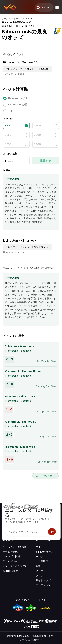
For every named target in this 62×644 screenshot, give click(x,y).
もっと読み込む (45, 476)
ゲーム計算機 (10, 552)
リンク (39, 556)
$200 (37, 125)
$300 (37, 135)
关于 (38, 547)
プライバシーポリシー (31, 640)
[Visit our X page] (13, 529)
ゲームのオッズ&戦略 (15, 547)
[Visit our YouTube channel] (5, 529)
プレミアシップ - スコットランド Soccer (28, 69)
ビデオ (39, 571)
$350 (8, 144)
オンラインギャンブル (15, 566)
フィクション (43, 585)
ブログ (39, 576)
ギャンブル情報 (11, 556)
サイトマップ (43, 580)
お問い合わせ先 (44, 552)
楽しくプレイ (10, 561)
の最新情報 (42, 561)
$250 (8, 135)
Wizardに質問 (10, 571)
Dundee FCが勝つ (19, 104)
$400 (37, 144)
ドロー (12, 111)
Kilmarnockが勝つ (19, 98)
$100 (8, 125)
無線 (38, 566)
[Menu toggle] (57, 7)
